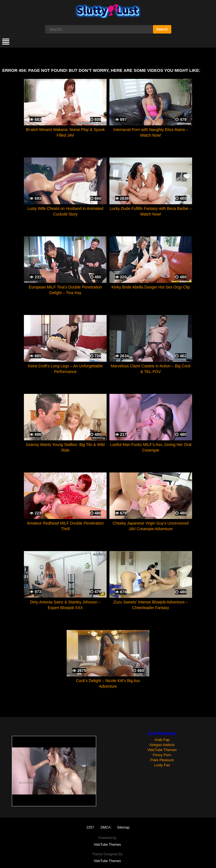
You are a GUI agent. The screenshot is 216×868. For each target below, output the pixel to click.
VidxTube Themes (162, 750)
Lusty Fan (162, 765)
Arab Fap (162, 740)
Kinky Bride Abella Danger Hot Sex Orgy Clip (151, 287)
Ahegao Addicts (162, 745)
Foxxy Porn (162, 755)
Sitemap (123, 827)
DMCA (106, 827)
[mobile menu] (6, 42)
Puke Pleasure (162, 760)
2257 (90, 827)
